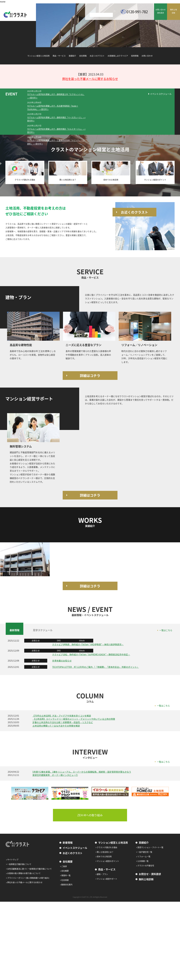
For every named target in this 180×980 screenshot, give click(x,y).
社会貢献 (65, 880)
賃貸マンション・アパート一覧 (150, 847)
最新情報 (15, 630)
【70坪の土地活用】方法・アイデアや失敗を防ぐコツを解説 (62, 716)
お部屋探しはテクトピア (118, 56)
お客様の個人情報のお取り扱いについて (24, 873)
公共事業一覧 (143, 861)
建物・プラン (102, 874)
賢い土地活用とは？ (105, 852)
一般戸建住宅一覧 (145, 852)
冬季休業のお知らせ (62, 661)
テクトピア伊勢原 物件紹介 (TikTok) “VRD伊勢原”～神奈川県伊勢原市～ (88, 644)
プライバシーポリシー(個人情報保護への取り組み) (28, 878)
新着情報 (68, 842)
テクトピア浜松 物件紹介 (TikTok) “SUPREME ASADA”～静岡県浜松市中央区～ (91, 654)
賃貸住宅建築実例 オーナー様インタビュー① (55, 775)
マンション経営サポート (107, 879)
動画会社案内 (67, 885)
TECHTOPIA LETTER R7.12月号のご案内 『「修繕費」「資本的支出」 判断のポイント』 (96, 667)
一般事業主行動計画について (19, 864)
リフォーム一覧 (144, 857)
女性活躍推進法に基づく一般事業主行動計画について (29, 869)
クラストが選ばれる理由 (107, 847)
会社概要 (68, 861)
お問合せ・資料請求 (150, 874)
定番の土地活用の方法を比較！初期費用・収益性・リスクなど (63, 722)
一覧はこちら (166, 630)
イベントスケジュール (161, 94)
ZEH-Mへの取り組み (90, 815)
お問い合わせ (147, 56)
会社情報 (83, 56)
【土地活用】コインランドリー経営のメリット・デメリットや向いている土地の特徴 (74, 719)
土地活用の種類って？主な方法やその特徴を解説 (56, 726)
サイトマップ (13, 860)
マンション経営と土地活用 (38, 56)
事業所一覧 (66, 875)
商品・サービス (59, 56)
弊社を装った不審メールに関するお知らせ (90, 79)
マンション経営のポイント (108, 861)
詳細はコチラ (90, 375)
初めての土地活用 (104, 857)
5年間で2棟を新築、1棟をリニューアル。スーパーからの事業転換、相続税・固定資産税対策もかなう (82, 772)
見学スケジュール (43, 630)
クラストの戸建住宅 (146, 866)
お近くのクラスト (97, 56)
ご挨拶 (64, 866)
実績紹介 (72, 56)
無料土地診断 (146, 879)
